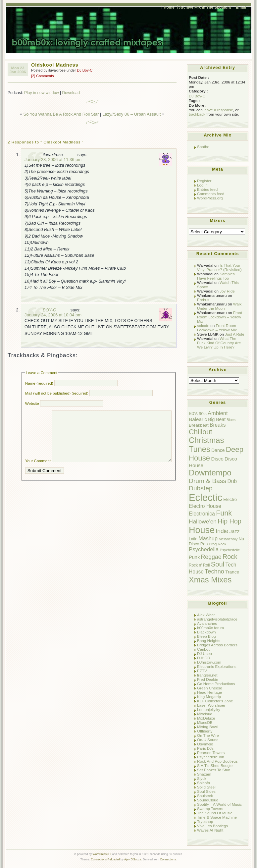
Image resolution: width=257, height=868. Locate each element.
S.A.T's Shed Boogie (215, 765)
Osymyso (205, 744)
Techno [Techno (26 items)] (214, 571)
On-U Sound (208, 740)
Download (71, 93)
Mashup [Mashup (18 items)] (208, 538)
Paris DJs (205, 748)
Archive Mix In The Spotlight (205, 7)
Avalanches (207, 623)
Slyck (202, 778)
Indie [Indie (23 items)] (222, 531)
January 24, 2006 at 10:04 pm (53, 315)
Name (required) (39, 383)
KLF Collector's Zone (215, 701)
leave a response (218, 110)
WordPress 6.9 (102, 854)
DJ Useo (205, 653)
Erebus (203, 300)
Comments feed (211, 194)
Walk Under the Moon (219, 306)
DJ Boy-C (85, 70)
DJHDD (204, 658)
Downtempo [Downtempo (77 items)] (210, 473)
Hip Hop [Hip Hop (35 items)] (230, 521)
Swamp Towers (210, 809)
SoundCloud (208, 800)
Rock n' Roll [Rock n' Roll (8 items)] (199, 565)
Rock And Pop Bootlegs (217, 761)
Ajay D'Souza (133, 859)
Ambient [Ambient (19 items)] (218, 413)
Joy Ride (227, 291)
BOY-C (49, 310)
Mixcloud (205, 714)
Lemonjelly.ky (209, 709)
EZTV (202, 671)
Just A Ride (234, 334)
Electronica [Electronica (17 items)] (202, 514)
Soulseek (205, 796)
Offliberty (205, 731)
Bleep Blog (206, 636)
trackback (197, 114)
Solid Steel (206, 787)
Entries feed (207, 189)
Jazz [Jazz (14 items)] (235, 531)
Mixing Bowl (207, 727)
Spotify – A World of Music (219, 804)
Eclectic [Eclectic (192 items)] (206, 497)
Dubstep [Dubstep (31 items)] (201, 488)
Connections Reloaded (105, 859)
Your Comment (38, 471)
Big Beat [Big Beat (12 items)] (217, 419)
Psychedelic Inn (211, 757)
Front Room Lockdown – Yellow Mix (220, 317)
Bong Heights (209, 641)
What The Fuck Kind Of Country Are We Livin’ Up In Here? (219, 343)
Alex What (206, 615)
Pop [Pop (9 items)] (204, 544)
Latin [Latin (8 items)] (193, 539)
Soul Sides (206, 791)
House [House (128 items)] (202, 530)
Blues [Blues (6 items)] (231, 420)
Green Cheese (210, 688)
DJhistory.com (209, 662)
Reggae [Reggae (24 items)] (211, 557)
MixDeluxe (206, 718)
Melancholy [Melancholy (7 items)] (228, 539)
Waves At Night (210, 830)
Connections (168, 859)
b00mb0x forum (210, 628)
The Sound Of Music (215, 813)
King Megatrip (209, 697)
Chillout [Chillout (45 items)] (201, 432)
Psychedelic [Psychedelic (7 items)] (230, 550)
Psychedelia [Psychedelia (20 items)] (204, 549)
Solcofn (204, 783)
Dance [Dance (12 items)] (218, 450)
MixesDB (205, 722)
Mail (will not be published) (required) (57, 393)
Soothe (203, 147)
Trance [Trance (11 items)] (232, 572)
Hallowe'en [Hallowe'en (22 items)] (203, 521)
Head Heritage (209, 692)
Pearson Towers (211, 753)
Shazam (204, 774)
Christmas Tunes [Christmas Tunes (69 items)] (206, 445)
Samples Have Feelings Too (216, 276)
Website (32, 403)
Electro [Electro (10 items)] (230, 499)
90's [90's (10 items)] (203, 414)
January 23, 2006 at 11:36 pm (53, 160)
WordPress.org (210, 198)
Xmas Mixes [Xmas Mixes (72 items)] (210, 580)
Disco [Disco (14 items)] (217, 459)
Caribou (204, 649)
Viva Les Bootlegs (212, 826)
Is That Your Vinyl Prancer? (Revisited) (219, 267)
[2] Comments (42, 76)
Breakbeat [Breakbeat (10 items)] (199, 425)
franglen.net (207, 675)
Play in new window (42, 93)
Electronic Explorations (217, 666)
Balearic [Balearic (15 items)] (198, 419)
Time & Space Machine (217, 817)
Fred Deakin (208, 679)
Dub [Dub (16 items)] (232, 481)
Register (204, 181)
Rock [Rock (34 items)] (230, 557)
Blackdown (206, 632)
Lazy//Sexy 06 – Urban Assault (131, 114)
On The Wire (208, 735)
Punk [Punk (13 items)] (194, 557)
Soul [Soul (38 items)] (218, 564)
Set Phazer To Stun (214, 770)
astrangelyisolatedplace (217, 619)
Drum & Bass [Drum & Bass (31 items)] (207, 481)
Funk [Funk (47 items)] (224, 513)
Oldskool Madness (55, 65)
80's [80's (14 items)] (193, 413)
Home (169, 7)
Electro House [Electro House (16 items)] (205, 506)
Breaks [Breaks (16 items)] (218, 425)
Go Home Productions (216, 684)
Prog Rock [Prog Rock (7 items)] (217, 544)
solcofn (203, 325)
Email (241, 7)
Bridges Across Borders (217, 645)
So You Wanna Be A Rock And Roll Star (61, 114)
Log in (202, 185)
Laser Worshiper (211, 705)
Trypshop (205, 821)
